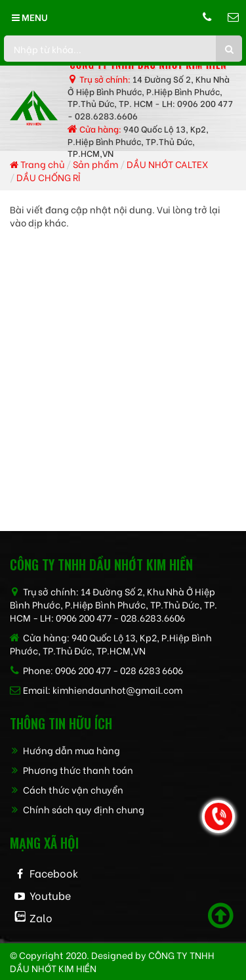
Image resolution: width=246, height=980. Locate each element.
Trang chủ (37, 164)
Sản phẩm (95, 164)
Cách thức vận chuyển (67, 789)
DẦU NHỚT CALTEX (167, 164)
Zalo (41, 917)
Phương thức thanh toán (72, 770)
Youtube (50, 895)
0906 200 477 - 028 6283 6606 (119, 670)
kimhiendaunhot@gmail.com (117, 690)
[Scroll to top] (221, 916)
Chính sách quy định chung (77, 809)
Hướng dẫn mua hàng (65, 750)
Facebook (54, 873)
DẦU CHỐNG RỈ (48, 177)
